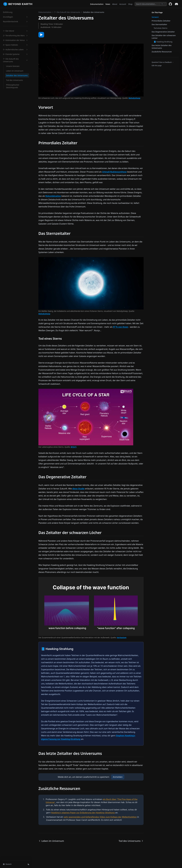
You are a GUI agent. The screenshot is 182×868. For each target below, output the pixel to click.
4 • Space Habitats (16, 45)
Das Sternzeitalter (159, 24)
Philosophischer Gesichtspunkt (13, 86)
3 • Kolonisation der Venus (16, 40)
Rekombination (53, 196)
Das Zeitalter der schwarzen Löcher (164, 37)
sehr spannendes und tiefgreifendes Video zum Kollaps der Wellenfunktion (100, 817)
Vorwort (155, 17)
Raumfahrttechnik (16, 22)
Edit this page (157, 66)
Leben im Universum (15, 71)
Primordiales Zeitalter (161, 21)
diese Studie (78, 489)
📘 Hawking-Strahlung (163, 42)
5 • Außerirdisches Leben (16, 50)
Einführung (8, 12)
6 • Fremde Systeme (16, 54)
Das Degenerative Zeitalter (163, 32)
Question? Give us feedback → (163, 62)
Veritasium (122, 638)
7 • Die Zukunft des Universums (16, 60)
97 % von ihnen (121, 327)
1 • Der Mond (16, 31)
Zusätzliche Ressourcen (162, 52)
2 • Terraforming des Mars (16, 36)
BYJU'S (74, 447)
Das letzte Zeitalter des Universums (162, 47)
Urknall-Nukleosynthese (114, 172)
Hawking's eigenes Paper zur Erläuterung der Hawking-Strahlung (83, 813)
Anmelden (118, 777)
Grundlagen (16, 17)
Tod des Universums (14, 80)
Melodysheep (134, 98)
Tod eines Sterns (161, 28)
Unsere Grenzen (13, 66)
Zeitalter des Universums (17, 75)
